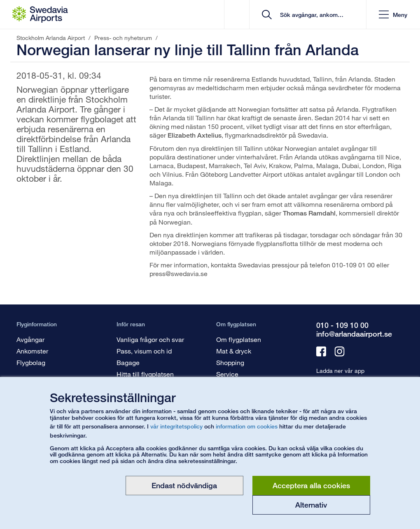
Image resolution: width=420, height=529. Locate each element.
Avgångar (30, 339)
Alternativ (311, 505)
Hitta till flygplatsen (145, 374)
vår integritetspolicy (176, 426)
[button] (393, 15)
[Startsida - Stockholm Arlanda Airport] (40, 14)
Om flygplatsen (239, 339)
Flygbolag (31, 362)
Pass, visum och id (144, 351)
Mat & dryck (234, 351)
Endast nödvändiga (184, 485)
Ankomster (32, 351)
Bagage (128, 362)
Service (227, 374)
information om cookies (247, 426)
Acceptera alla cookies (311, 485)
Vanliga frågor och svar (150, 339)
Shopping (230, 362)
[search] (311, 15)
